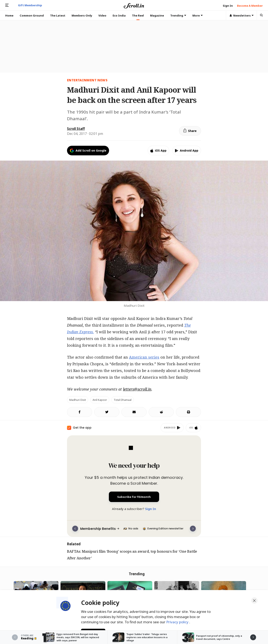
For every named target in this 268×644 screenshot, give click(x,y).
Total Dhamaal (123, 400)
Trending (178, 15)
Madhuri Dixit (78, 400)
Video (102, 15)
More (198, 15)
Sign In (151, 509)
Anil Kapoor (100, 400)
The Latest (58, 15)
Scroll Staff (76, 129)
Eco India (119, 15)
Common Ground (32, 15)
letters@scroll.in (137, 389)
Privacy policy (178, 621)
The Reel (138, 15)
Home (9, 15)
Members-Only (82, 15)
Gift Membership (30, 5)
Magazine (157, 15)
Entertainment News (87, 80)
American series (144, 357)
